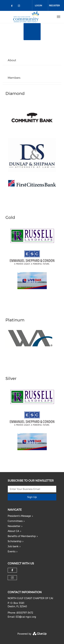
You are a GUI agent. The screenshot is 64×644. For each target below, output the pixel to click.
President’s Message (19, 516)
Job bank (13, 546)
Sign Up (32, 497)
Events (12, 551)
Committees (15, 521)
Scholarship (15, 541)
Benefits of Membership (22, 536)
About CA (13, 531)
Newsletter (14, 526)
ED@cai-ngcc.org (26, 617)
